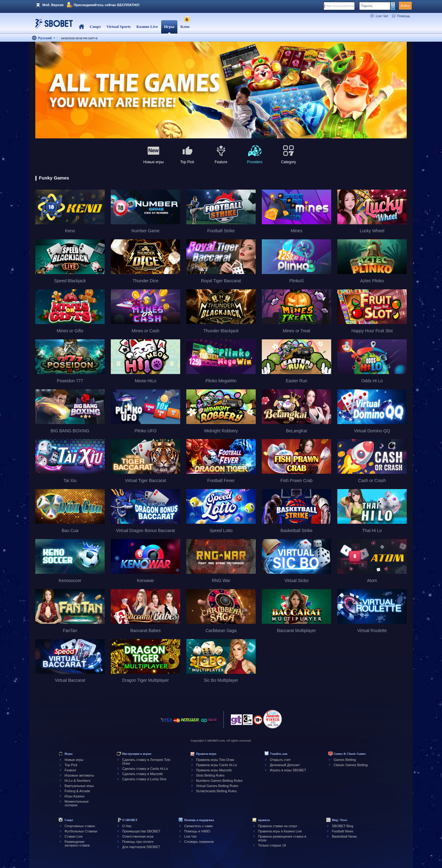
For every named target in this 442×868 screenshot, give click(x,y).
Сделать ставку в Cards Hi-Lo (145, 769)
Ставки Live (74, 836)
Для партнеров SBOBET (141, 847)
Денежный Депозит (285, 765)
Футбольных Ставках (81, 831)
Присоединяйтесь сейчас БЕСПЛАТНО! (107, 5)
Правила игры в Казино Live (280, 831)
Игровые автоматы (79, 775)
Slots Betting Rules (210, 775)
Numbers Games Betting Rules (219, 781)
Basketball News (344, 836)
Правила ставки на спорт (278, 826)
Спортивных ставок (80, 826)
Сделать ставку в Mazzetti (142, 774)
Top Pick (71, 765)
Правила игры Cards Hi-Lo (217, 765)
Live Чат (382, 16)
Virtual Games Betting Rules (217, 786)
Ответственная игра (138, 836)
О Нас (127, 826)
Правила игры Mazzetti (214, 770)
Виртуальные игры (79, 786)
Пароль (367, 6)
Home (81, 27)
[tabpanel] (221, 90)
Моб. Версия (53, 5)
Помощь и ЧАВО (197, 831)
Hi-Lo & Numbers (77, 781)
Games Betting (345, 760)
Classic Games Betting (351, 765)
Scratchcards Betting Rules (217, 791)
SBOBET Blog (343, 826)
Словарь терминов (199, 842)
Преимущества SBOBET (141, 831)
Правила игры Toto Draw (215, 760)
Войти (405, 6)
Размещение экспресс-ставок (77, 843)
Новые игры (74, 760)
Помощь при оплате (138, 842)
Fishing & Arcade (77, 791)
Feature (70, 770)
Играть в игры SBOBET (288, 770)
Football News (343, 831)
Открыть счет (280, 760)
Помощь (404, 16)
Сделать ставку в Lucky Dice (144, 779)
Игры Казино (74, 796)
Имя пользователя (340, 6)
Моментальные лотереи (76, 803)
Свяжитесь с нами (198, 826)
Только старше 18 (272, 845)
